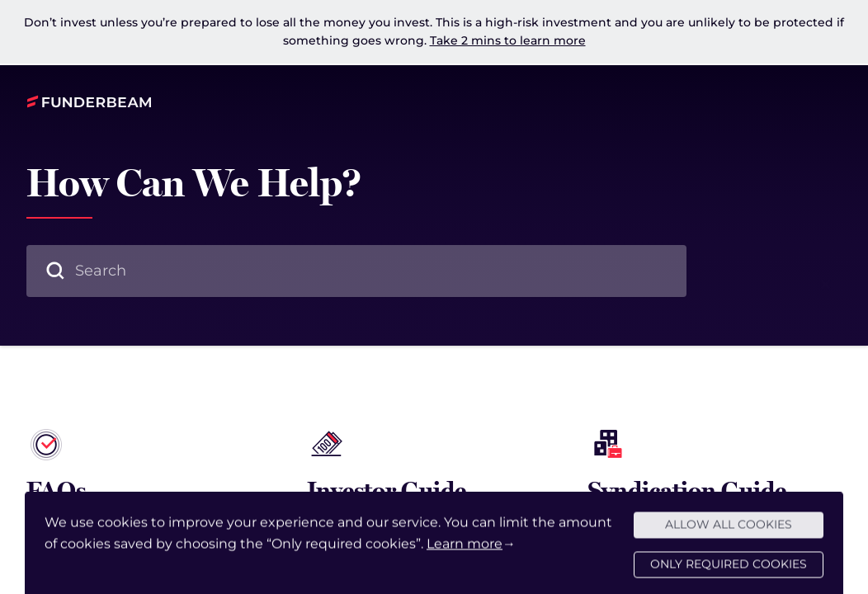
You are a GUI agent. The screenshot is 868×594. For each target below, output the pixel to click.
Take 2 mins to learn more (508, 40)
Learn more (465, 551)
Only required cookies (729, 571)
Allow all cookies (729, 531)
